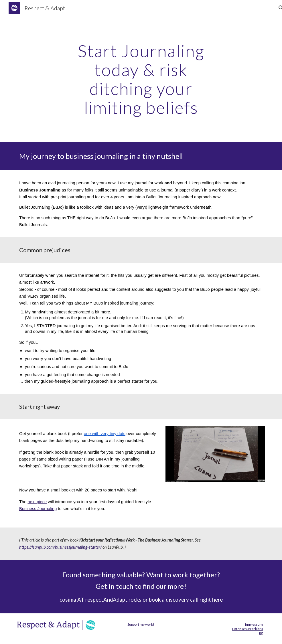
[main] (141, 79)
